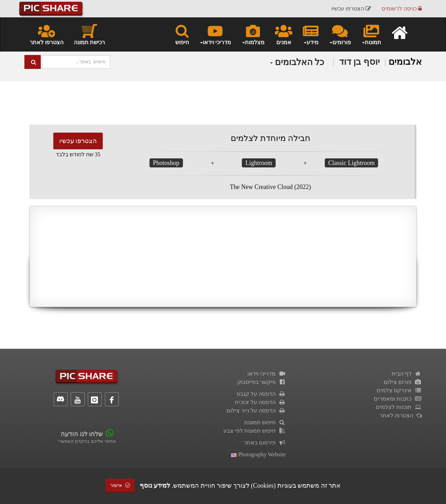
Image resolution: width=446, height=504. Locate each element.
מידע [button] (311, 34)
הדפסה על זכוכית (260, 402)
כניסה (402, 9)
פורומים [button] (340, 34)
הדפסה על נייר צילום (256, 411)
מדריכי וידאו (267, 374)
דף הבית (407, 374)
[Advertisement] (223, 257)
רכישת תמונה (89, 34)
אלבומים (405, 62)
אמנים (284, 34)
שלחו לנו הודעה (82, 434)
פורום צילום (403, 382)
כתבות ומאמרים (398, 399)
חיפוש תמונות (265, 422)
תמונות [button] (371, 34)
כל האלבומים (297, 62)
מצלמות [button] (253, 34)
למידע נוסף (155, 486)
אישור (120, 485)
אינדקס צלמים (399, 390)
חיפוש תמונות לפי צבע (255, 431)
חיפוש (182, 34)
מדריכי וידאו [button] (215, 34)
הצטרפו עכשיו (78, 141)
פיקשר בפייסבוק (262, 382)
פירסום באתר (265, 443)
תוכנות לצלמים (399, 407)
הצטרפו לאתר (47, 34)
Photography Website (258, 454)
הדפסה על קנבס (261, 394)
